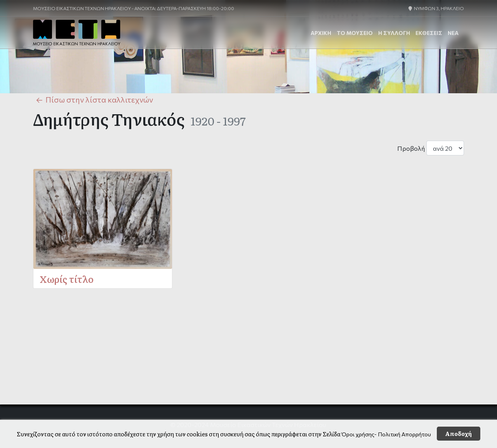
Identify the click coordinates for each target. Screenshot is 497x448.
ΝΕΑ (453, 33)
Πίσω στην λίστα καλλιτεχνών (93, 100)
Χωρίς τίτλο (67, 279)
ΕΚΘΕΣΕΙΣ (429, 33)
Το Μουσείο (355, 33)
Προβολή (411, 148)
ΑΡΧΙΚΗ (321, 33)
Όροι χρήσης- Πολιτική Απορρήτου (386, 434)
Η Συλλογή (394, 33)
